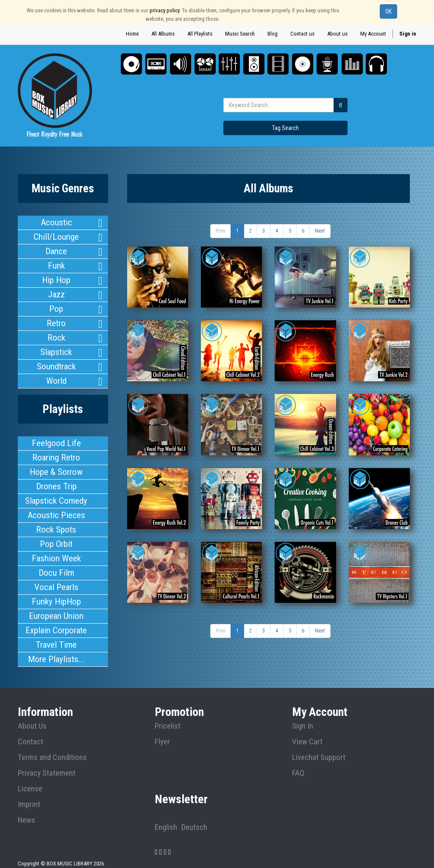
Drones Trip (56, 480)
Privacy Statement (47, 761)
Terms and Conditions (52, 746)
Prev (221, 231)
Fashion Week (56, 549)
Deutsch (194, 815)
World (56, 376)
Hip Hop (56, 278)
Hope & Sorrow (56, 466)
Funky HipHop (56, 591)
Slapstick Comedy (56, 494)
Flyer (162, 730)
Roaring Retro (56, 452)
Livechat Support (319, 746)
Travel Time (56, 633)
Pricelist (168, 714)
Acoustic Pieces (56, 507)
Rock (56, 334)
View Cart (307, 730)
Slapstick (56, 348)
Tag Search (285, 128)
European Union (56, 605)
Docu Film (56, 563)
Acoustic (56, 222)
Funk (56, 264)
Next (320, 231)
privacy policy (164, 10)
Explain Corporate (56, 619)
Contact (31, 730)
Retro (56, 320)
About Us (32, 714)
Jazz (56, 292)
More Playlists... (56, 647)
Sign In (303, 714)
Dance (56, 250)
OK (388, 11)
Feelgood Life (56, 438)
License (30, 777)
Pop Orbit (56, 535)
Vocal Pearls (56, 577)
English (166, 815)
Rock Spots (56, 521)
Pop (56, 306)
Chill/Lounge (56, 236)
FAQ (298, 761)
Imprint (29, 793)
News (26, 808)
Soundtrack (56, 362)
